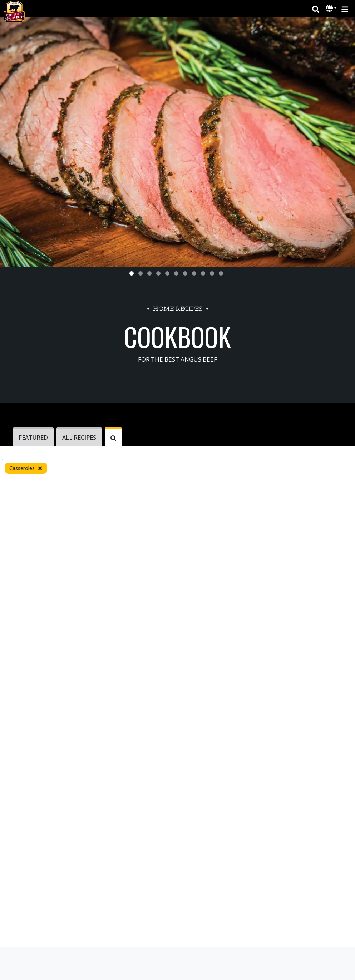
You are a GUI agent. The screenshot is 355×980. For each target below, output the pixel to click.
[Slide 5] (167, 273)
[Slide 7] (185, 273)
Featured (33, 438)
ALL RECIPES (79, 438)
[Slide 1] (132, 273)
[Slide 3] (149, 273)
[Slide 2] (140, 273)
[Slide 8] (194, 273)
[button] (330, 9)
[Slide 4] (158, 273)
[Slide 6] (176, 273)
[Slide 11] (221, 273)
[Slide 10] (212, 273)
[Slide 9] (203, 273)
